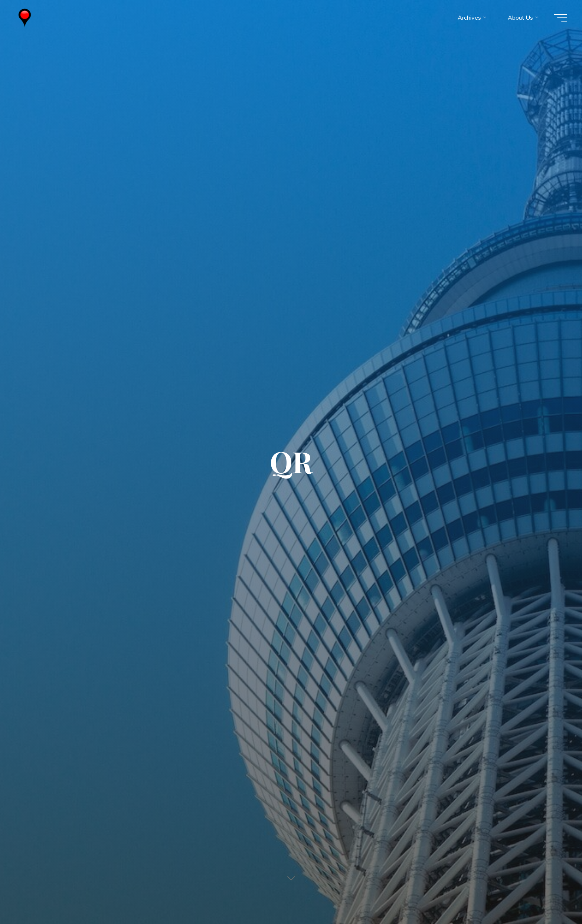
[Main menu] (560, 18)
